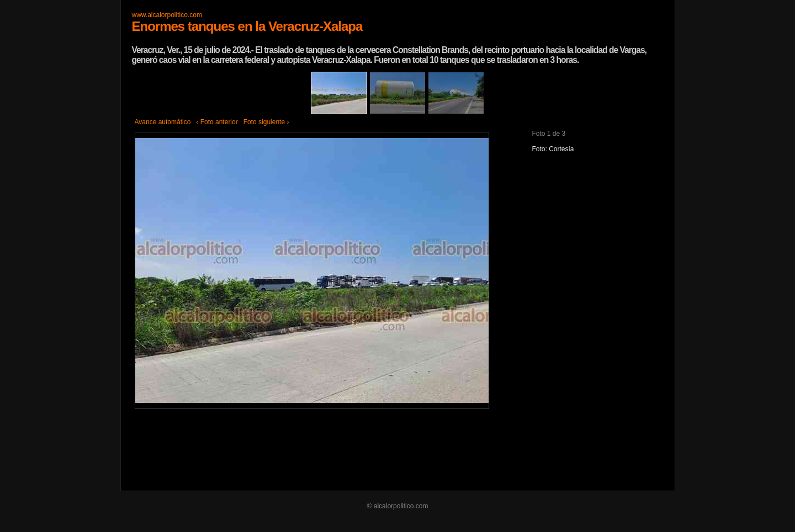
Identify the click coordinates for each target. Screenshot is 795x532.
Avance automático (163, 122)
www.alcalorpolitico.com (167, 15)
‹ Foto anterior (217, 122)
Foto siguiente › (266, 122)
